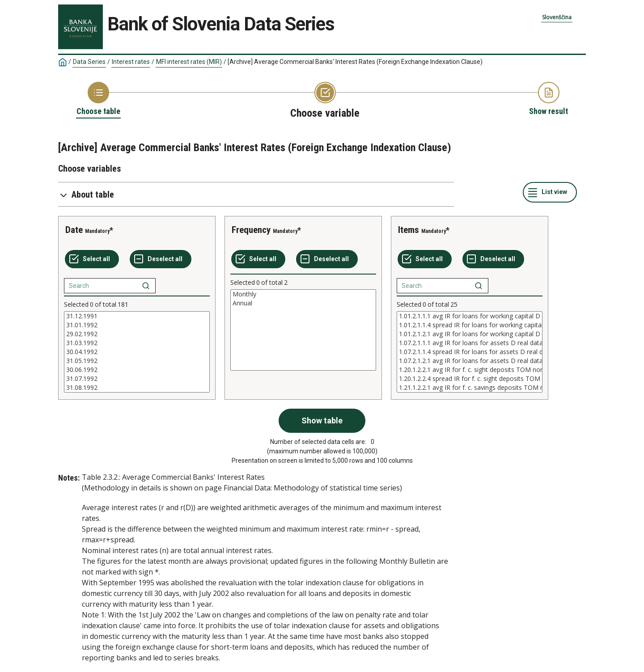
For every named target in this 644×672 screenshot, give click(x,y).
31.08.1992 (137, 388)
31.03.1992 (137, 343)
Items (409, 230)
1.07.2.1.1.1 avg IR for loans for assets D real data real (470, 343)
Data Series (89, 62)
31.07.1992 (137, 379)
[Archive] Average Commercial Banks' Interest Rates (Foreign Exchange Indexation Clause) (355, 62)
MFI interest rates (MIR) (189, 62)
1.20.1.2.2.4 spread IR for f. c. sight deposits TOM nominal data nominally (470, 379)
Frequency (251, 230)
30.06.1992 (137, 370)
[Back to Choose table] (98, 99)
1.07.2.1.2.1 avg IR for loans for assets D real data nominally (470, 361)
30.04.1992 (137, 352)
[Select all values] (92, 259)
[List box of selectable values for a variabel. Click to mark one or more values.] (137, 352)
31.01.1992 (137, 325)
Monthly (303, 294)
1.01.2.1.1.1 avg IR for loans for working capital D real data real (470, 316)
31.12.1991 (137, 316)
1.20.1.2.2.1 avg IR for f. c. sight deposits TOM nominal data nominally (470, 370)
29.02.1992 (137, 334)
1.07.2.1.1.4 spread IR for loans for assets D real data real (470, 352)
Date (74, 230)
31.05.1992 (137, 361)
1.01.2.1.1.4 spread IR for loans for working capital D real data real (470, 325)
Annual (303, 303)
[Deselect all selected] (161, 259)
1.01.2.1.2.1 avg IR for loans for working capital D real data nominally (470, 334)
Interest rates (131, 62)
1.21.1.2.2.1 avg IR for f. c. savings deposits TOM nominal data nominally (470, 388)
